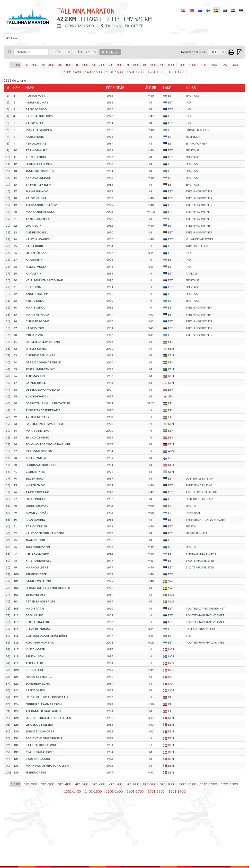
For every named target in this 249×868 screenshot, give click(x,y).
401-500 (82, 65)
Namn (30, 88)
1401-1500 (93, 72)
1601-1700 (135, 72)
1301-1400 (72, 72)
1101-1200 (209, 65)
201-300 (48, 65)
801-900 (150, 65)
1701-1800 (156, 72)
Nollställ (110, 52)
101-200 (31, 65)
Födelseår (115, 88)
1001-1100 (188, 65)
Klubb (191, 88)
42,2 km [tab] (12, 38)
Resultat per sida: (193, 52)
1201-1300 (229, 65)
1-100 (15, 65)
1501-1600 (114, 72)
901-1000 (168, 65)
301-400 (65, 65)
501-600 (99, 65)
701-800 (133, 65)
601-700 (116, 65)
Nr (16, 88)
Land (167, 88)
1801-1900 (177, 72)
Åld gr (151, 88)
